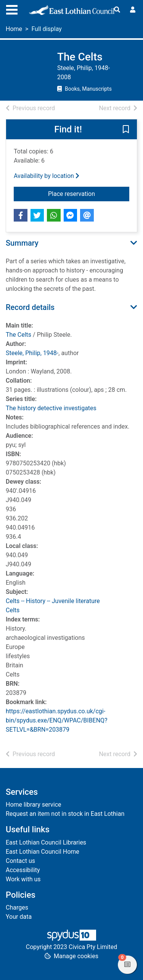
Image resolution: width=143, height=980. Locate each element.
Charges (17, 907)
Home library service (34, 805)
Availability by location (47, 176)
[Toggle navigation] (12, 9)
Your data (19, 917)
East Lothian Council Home (43, 852)
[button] (126, 130)
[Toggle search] (117, 10)
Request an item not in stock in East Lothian (65, 814)
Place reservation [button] (89, 193)
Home (14, 29)
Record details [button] (30, 307)
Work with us (23, 879)
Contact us (20, 861)
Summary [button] (22, 243)
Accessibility (23, 870)
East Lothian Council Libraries (46, 842)
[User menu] (133, 10)
